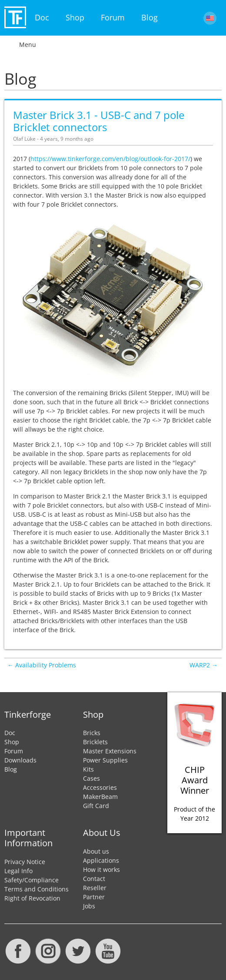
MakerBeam (100, 797)
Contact (94, 879)
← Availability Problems (42, 665)
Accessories (100, 787)
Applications (101, 860)
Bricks (92, 733)
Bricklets (95, 742)
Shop (75, 17)
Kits (88, 769)
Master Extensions (110, 751)
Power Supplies (105, 760)
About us (96, 851)
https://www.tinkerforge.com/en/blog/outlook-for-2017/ (110, 159)
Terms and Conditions (37, 889)
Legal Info (18, 871)
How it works (101, 869)
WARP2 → (204, 665)
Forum (113, 17)
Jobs (89, 906)
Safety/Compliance (32, 880)
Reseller (95, 888)
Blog (150, 17)
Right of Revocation (32, 898)
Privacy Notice (25, 862)
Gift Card (96, 806)
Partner (94, 897)
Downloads (20, 760)
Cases (91, 778)
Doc (42, 17)
